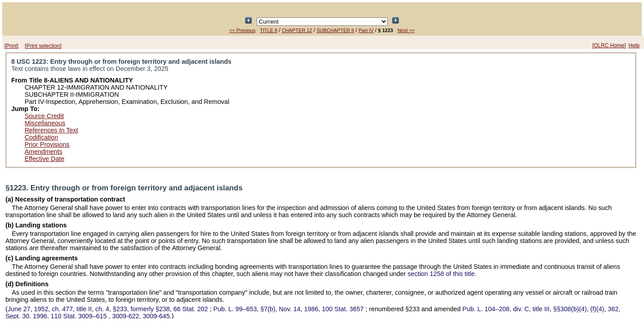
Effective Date (44, 159)
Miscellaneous (45, 123)
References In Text (51, 130)
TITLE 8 (269, 30)
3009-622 (125, 316)
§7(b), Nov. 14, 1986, (289, 309)
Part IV (366, 30)
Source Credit (44, 116)
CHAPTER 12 (297, 30)
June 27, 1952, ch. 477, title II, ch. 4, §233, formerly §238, (109, 309)
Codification (41, 137)
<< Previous (243, 30)
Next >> (406, 30)
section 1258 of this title (441, 274)
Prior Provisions (47, 144)
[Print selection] (43, 46)
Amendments (43, 152)
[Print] (11, 46)
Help (634, 45)
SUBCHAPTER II (335, 30)
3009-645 (156, 316)
